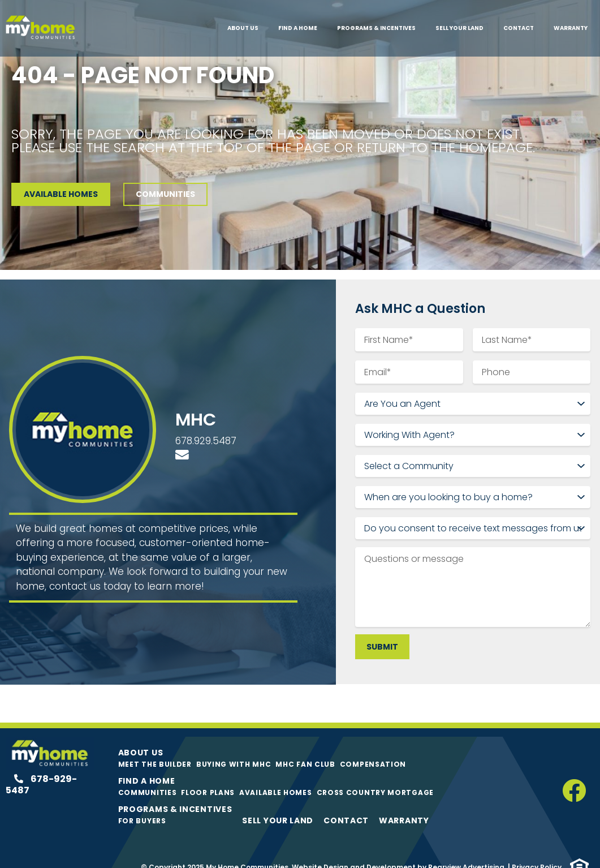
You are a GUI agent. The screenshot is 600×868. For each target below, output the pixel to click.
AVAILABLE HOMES (61, 194)
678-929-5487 (41, 768)
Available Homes (276, 775)
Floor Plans (208, 775)
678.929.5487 (206, 433)
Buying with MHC (234, 747)
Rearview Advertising (466, 850)
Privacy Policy (537, 850)
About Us (243, 28)
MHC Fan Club (305, 747)
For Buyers (142, 804)
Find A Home (298, 28)
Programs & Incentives (376, 28)
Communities (148, 775)
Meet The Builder (155, 747)
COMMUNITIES (165, 194)
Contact (519, 28)
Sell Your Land (459, 28)
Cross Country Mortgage (375, 775)
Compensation (373, 747)
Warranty (571, 28)
